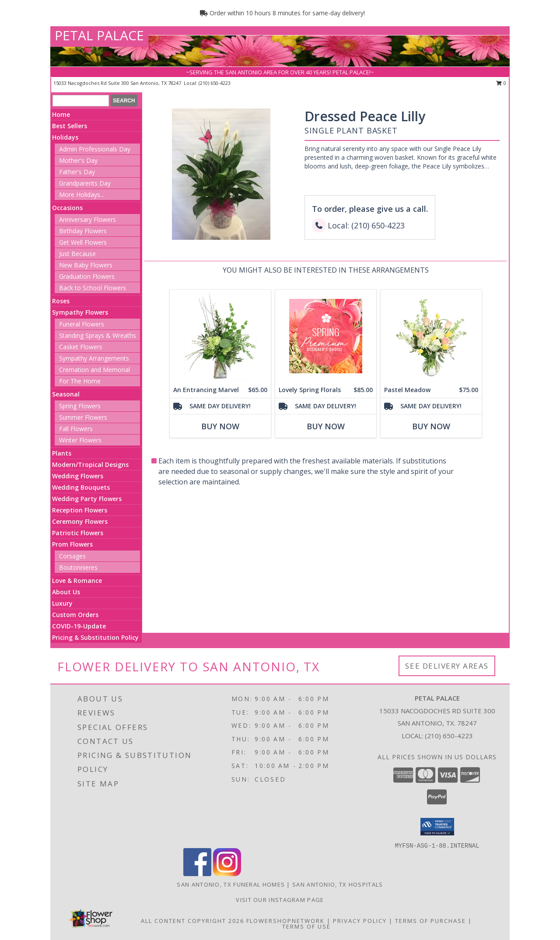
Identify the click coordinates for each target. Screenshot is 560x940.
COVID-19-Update (79, 626)
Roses (61, 301)
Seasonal (66, 394)
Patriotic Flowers (78, 533)
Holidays (65, 137)
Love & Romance (77, 580)
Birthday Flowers (83, 231)
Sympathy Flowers (80, 312)
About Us (66, 592)
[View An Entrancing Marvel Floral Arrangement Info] (220, 336)
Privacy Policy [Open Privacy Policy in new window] (360, 921)
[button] (437, 827)
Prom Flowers (72, 544)
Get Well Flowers (83, 242)
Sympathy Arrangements (94, 358)
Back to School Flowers (93, 288)
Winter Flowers (80, 440)
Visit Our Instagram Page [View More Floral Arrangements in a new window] (280, 900)
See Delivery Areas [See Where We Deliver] (447, 666)
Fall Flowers (76, 429)
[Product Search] (81, 101)
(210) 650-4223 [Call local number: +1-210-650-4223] (215, 83)
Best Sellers (70, 126)
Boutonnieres (78, 567)
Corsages (72, 556)
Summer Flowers (83, 417)
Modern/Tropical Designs (90, 465)
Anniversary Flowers (87, 219)
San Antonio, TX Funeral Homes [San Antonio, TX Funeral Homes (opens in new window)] (231, 884)
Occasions (67, 208)
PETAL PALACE (99, 35)
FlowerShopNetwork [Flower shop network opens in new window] (285, 921)
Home (61, 114)
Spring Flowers (80, 406)
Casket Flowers (81, 347)
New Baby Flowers (86, 265)
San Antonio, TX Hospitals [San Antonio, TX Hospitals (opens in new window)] (338, 884)
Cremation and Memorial (94, 370)
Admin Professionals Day (95, 149)
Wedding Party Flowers (87, 499)
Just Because (77, 254)
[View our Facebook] (197, 874)
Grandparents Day (85, 183)
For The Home (80, 381)
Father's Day (77, 172)
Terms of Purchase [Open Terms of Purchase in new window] (430, 921)
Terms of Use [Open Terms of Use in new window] (306, 926)
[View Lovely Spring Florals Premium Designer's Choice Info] (326, 336)
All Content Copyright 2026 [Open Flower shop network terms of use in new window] (192, 921)
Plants (62, 453)
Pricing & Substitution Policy (95, 637)
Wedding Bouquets (81, 487)
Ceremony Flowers (80, 521)
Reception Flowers (80, 510)
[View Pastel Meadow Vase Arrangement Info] (431, 336)
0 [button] (501, 83)
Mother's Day (78, 160)
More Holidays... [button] (82, 195)
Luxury (62, 603)
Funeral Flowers (82, 324)
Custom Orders (75, 615)
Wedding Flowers (78, 476)
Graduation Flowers (87, 276)
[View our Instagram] (227, 874)
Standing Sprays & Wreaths (98, 335)
